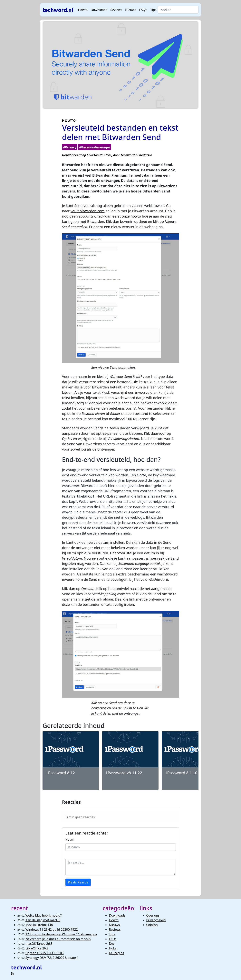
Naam (70, 839)
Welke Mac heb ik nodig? (44, 915)
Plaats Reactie (78, 882)
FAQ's (143, 10)
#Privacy (70, 147)
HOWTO (69, 121)
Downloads (99, 10)
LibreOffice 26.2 (37, 948)
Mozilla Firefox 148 (39, 925)
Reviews (116, 10)
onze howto (131, 216)
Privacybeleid (156, 920)
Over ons (153, 915)
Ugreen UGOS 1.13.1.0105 (45, 953)
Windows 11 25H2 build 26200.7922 (52, 929)
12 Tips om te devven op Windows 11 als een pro (61, 934)
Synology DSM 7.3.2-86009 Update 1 (52, 958)
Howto (83, 10)
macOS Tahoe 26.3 (39, 944)
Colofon (152, 925)
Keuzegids (116, 953)
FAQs (113, 939)
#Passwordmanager (95, 147)
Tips (154, 10)
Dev (112, 944)
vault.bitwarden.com (87, 211)
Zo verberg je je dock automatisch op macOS (58, 939)
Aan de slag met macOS (43, 920)
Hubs (113, 948)
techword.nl (58, 10)
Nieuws (131, 10)
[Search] (178, 10)
